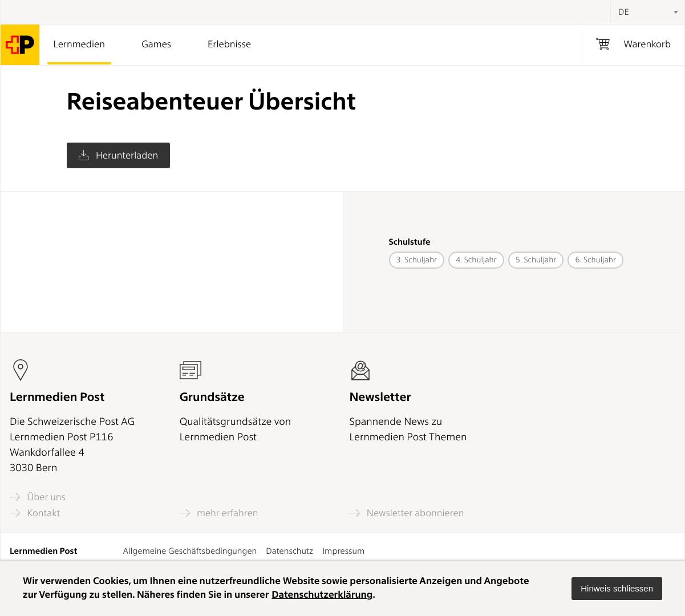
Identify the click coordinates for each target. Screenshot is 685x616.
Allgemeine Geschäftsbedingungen (190, 551)
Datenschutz (289, 551)
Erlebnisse (229, 44)
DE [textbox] (624, 12)
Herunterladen (118, 156)
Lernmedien (79, 44)
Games (156, 44)
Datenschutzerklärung (322, 595)
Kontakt (35, 513)
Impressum (343, 551)
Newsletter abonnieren (407, 513)
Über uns (38, 497)
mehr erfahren (219, 513)
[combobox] (647, 12)
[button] (617, 589)
